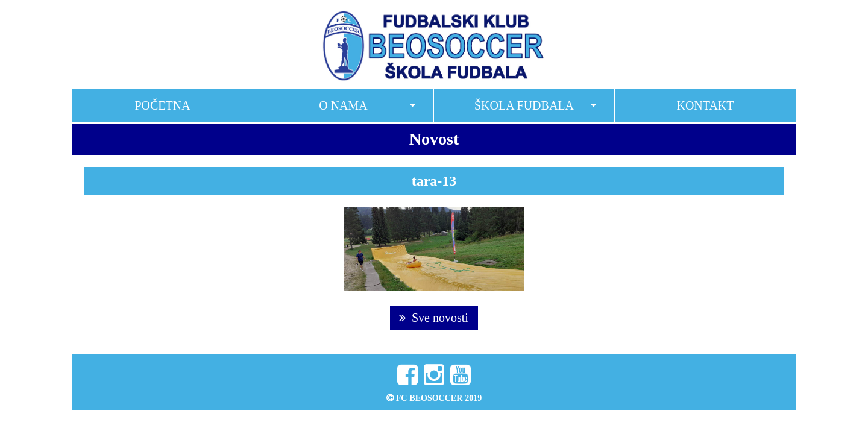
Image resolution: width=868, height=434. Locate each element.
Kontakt (705, 105)
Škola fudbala (524, 105)
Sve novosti (434, 318)
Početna (162, 105)
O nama (343, 105)
